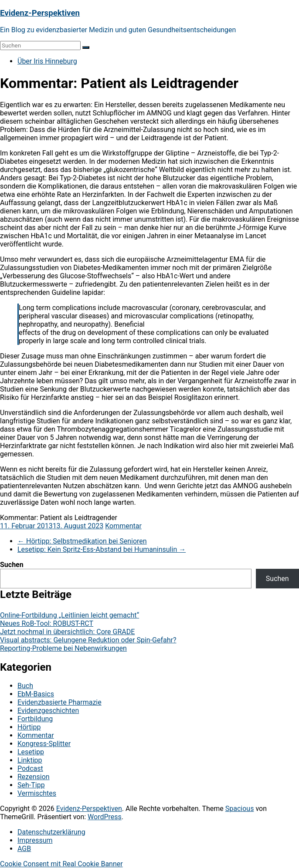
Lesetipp (31, 752)
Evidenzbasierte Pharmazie (59, 702)
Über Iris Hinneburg (47, 61)
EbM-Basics (36, 694)
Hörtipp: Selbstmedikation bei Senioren (82, 541)
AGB (24, 849)
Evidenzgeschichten (48, 711)
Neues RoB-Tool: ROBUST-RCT (47, 623)
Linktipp (30, 760)
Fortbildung (35, 719)
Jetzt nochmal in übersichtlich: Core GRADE (67, 632)
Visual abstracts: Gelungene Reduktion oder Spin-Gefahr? (88, 640)
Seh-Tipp (31, 785)
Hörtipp (29, 727)
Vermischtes (37, 793)
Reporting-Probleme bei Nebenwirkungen (63, 648)
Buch (25, 686)
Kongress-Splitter (44, 744)
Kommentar (123, 526)
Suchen (12, 565)
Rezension (34, 777)
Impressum (35, 840)
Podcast (30, 768)
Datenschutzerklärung (51, 832)
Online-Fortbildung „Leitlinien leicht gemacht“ (70, 615)
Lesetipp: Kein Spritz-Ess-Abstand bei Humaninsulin (102, 549)
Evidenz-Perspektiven (40, 13)
